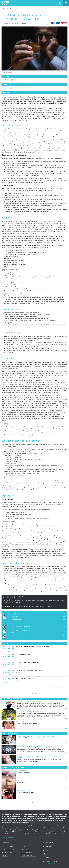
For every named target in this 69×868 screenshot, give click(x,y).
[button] (52, 23)
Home (3, 8)
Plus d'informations (8, 838)
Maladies (10, 8)
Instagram (48, 854)
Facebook (48, 847)
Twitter (47, 850)
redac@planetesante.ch (50, 863)
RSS (46, 858)
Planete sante (5, 3)
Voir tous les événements (59, 687)
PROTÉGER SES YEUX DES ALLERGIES (28, 712)
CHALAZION (21, 722)
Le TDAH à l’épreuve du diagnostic (29, 702)
